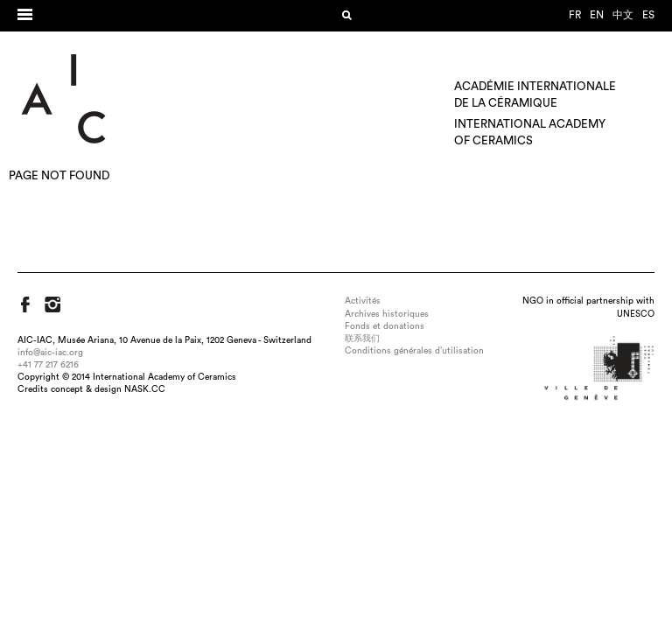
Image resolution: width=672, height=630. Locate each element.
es (648, 15)
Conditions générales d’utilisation (414, 351)
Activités (363, 301)
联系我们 (362, 339)
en (597, 15)
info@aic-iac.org (50, 353)
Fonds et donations (385, 326)
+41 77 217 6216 (48, 365)
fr (575, 15)
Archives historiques (387, 314)
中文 (623, 15)
